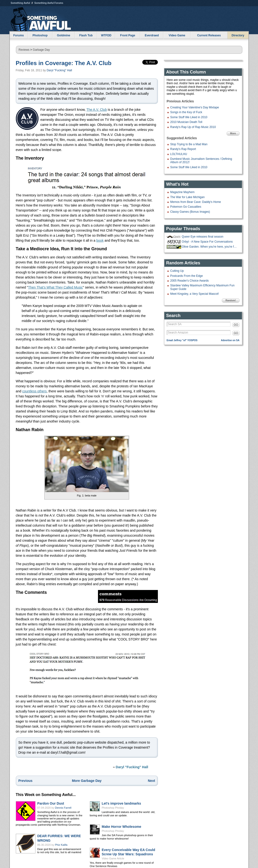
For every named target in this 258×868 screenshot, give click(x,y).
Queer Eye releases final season (203, 237)
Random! (231, 300)
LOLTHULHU (179, 154)
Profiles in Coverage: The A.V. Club (64, 63)
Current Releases (209, 35)
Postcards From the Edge (187, 276)
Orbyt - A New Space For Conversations (207, 242)
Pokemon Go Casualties (186, 207)
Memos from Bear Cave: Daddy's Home (196, 202)
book (100, 240)
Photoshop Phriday (113, 808)
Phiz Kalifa (61, 845)
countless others (34, 391)
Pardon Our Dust (51, 803)
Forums (18, 35)
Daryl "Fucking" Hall (59, 70)
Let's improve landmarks (121, 803)
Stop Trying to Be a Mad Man (189, 144)
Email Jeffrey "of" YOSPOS (182, 340)
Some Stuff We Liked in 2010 (189, 117)
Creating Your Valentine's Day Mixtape (195, 107)
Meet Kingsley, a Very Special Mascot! (195, 294)
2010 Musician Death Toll (186, 122)
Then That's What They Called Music (55, 287)
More (233, 133)
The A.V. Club (97, 110)
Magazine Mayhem (182, 192)
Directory (238, 35)
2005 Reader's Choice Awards (190, 281)
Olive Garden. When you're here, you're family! (210, 247)
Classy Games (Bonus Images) (190, 212)
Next (151, 781)
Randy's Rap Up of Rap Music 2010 (193, 127)
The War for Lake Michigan (188, 197)
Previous (26, 781)
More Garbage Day (87, 781)
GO (236, 325)
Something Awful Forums (49, 3)
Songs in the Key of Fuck (186, 112)
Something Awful (20, 3)
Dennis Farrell (63, 808)
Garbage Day (41, 50)
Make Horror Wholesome (122, 827)
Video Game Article (113, 858)
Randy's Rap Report (183, 149)
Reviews (24, 50)
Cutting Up (177, 271)
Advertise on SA (230, 340)
